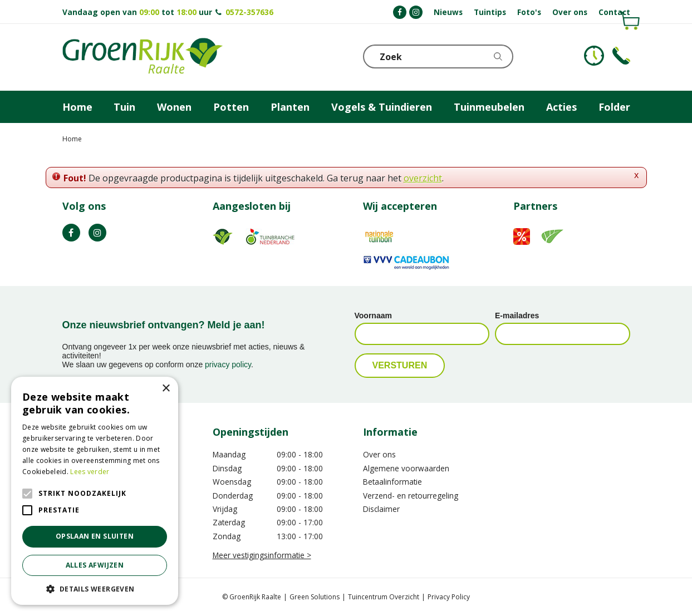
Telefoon (621, 56)
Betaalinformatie (392, 482)
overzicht (423, 178)
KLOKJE (594, 56)
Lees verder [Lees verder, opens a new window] (90, 472)
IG (97, 233)
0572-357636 (249, 12)
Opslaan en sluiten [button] (95, 536)
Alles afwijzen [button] (95, 565)
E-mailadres (517, 316)
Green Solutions (315, 597)
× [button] (166, 389)
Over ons (379, 454)
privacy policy (228, 364)
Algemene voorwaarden (406, 468)
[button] (95, 588)
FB (71, 233)
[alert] (95, 491)
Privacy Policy (449, 597)
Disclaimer (381, 509)
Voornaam (373, 316)
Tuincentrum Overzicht (384, 597)
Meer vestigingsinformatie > (262, 555)
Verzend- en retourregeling (411, 496)
